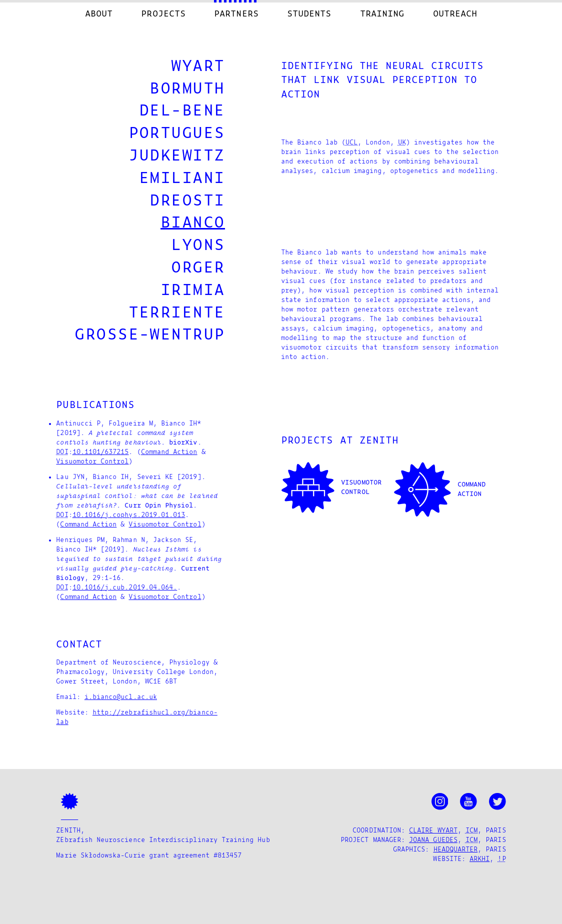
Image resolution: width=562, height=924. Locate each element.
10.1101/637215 (101, 452)
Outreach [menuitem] (455, 14)
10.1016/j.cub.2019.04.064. (125, 587)
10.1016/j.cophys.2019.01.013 (129, 515)
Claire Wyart (433, 830)
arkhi (479, 859)
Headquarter (456, 849)
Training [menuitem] (382, 14)
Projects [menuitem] (163, 14)
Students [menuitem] (309, 14)
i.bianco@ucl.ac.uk (121, 697)
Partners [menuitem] (236, 14)
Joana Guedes (433, 840)
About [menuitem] (99, 14)
